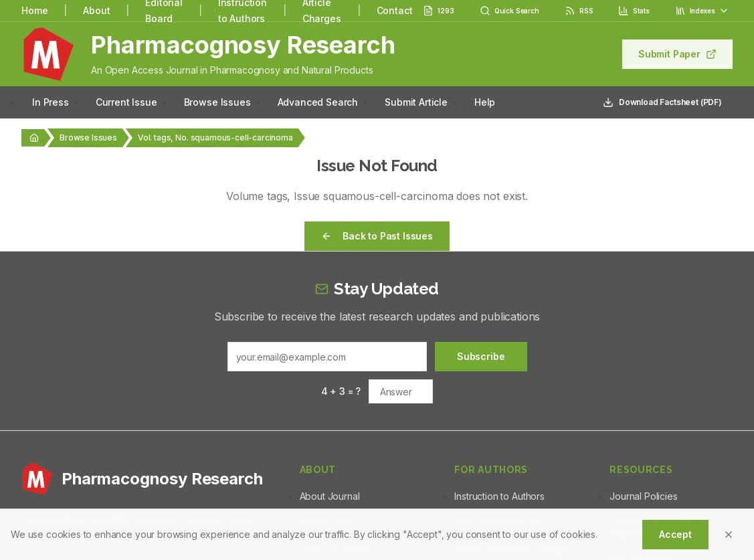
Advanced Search (318, 102)
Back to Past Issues (377, 236)
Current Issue (126, 102)
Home (34, 10)
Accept (675, 534)
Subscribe (481, 356)
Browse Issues (217, 102)
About (96, 10)
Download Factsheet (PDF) (662, 102)
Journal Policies (643, 496)
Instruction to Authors (499, 496)
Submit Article (416, 102)
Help (485, 102)
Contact (395, 10)
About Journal (330, 496)
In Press (51, 102)
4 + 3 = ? (341, 391)
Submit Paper (677, 54)
